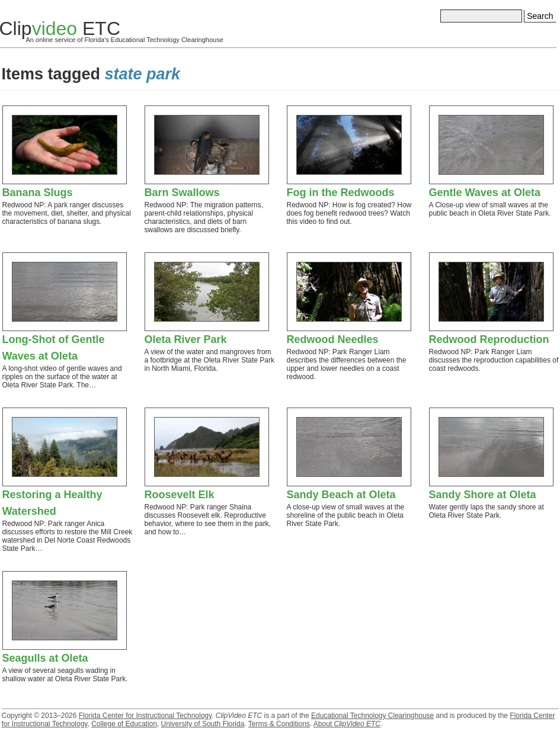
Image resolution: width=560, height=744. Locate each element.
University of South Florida (203, 724)
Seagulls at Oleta (45, 658)
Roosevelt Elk (180, 495)
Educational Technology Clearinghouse (372, 716)
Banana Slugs (38, 193)
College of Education (124, 724)
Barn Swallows (182, 193)
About (347, 724)
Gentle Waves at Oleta (485, 193)
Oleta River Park (186, 339)
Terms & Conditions (279, 724)
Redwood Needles (333, 339)
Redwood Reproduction (489, 339)
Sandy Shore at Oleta (483, 495)
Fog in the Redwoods (341, 193)
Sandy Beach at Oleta (341, 495)
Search (540, 16)
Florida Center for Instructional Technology (145, 716)
